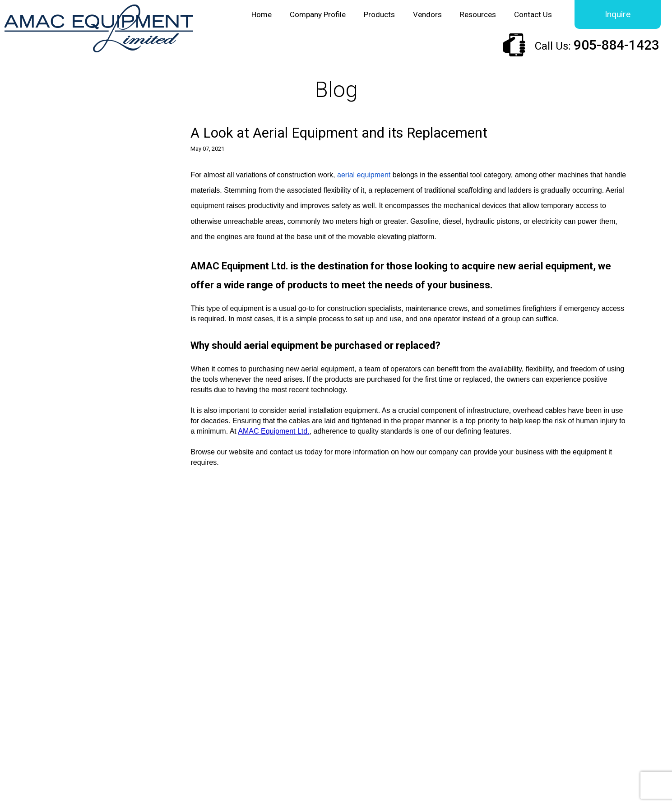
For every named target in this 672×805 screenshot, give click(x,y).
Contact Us (533, 14)
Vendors (427, 14)
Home (262, 14)
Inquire (618, 14)
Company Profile (318, 14)
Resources (478, 14)
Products (379, 14)
